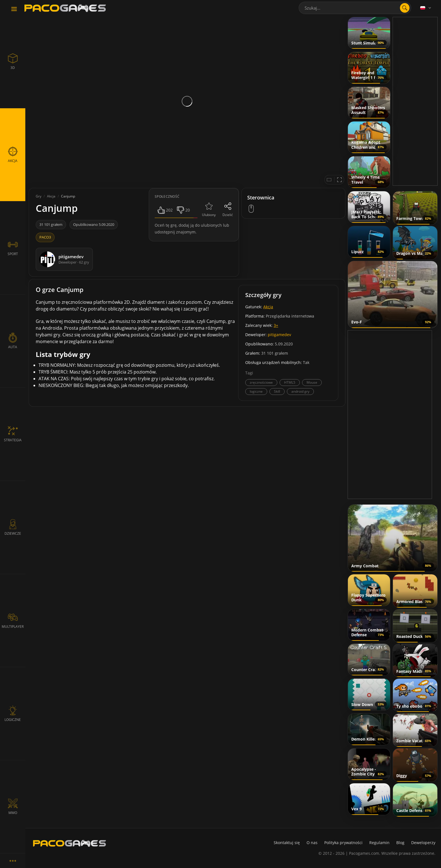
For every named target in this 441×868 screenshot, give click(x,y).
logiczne (256, 391)
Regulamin (379, 843)
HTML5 (290, 382)
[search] (405, 8)
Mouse (312, 382)
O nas (312, 843)
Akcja (268, 307)
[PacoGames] (69, 843)
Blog (400, 843)
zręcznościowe (261, 382)
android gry (300, 391)
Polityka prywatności (343, 843)
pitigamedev (279, 335)
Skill (277, 391)
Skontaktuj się (287, 843)
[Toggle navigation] (14, 9)
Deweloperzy (423, 843)
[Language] (426, 8)
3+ (276, 325)
